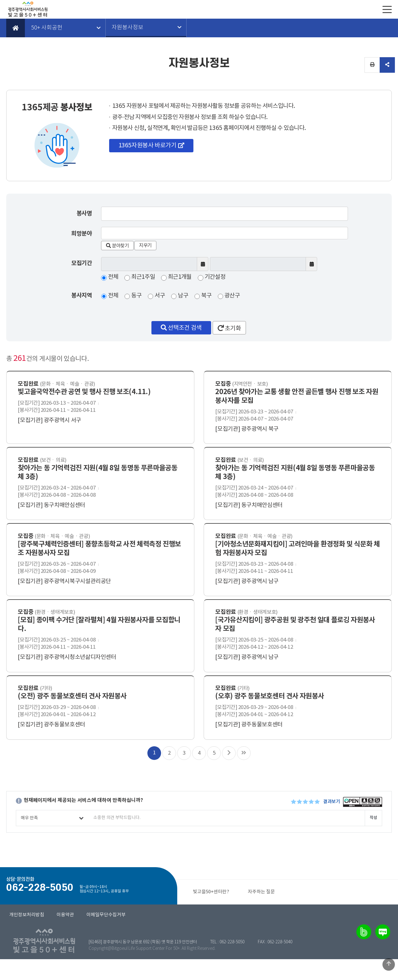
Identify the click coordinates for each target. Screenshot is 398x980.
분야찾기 (118, 246)
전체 (113, 277)
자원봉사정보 (128, 28)
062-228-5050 (232, 963)
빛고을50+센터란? (211, 913)
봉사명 (84, 213)
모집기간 (81, 263)
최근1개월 (180, 277)
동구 (137, 296)
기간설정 (216, 277)
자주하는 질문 (261, 913)
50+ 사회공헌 (47, 28)
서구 (160, 296)
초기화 (229, 328)
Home (16, 28)
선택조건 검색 (181, 328)
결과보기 (331, 823)
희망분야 (81, 234)
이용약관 (65, 936)
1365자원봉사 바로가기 (148, 146)
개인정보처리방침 (27, 936)
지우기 (148, 245)
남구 (183, 296)
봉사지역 (81, 296)
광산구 (233, 296)
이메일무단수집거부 (106, 936)
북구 (207, 296)
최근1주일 (143, 277)
